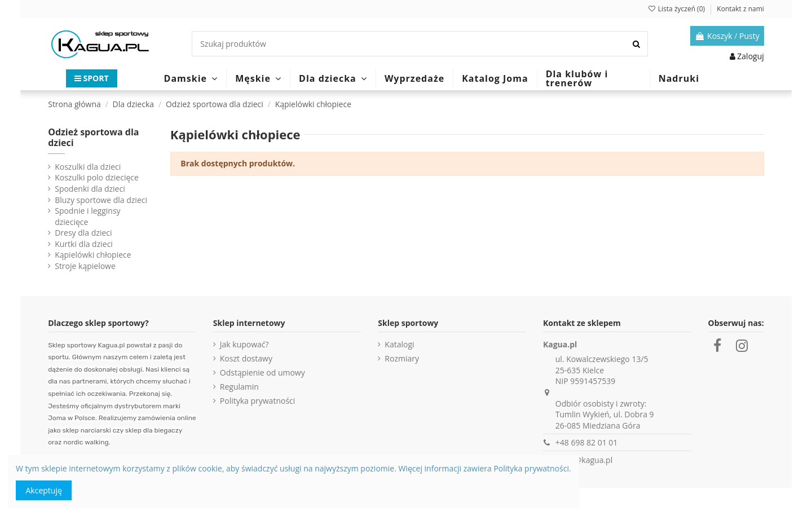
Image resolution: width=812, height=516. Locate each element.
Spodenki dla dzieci (90, 189)
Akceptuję (44, 490)
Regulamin (239, 387)
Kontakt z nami (740, 9)
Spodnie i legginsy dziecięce (87, 216)
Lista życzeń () (677, 9)
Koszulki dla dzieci (88, 167)
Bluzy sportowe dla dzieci (101, 200)
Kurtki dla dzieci (84, 244)
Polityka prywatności (258, 401)
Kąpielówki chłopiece (93, 255)
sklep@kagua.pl (584, 460)
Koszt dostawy (246, 358)
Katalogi (399, 344)
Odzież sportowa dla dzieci (93, 137)
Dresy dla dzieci (83, 233)
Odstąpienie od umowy (262, 372)
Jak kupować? (244, 344)
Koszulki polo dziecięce (97, 177)
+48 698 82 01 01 (587, 442)
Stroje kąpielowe (85, 266)
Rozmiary (402, 358)
